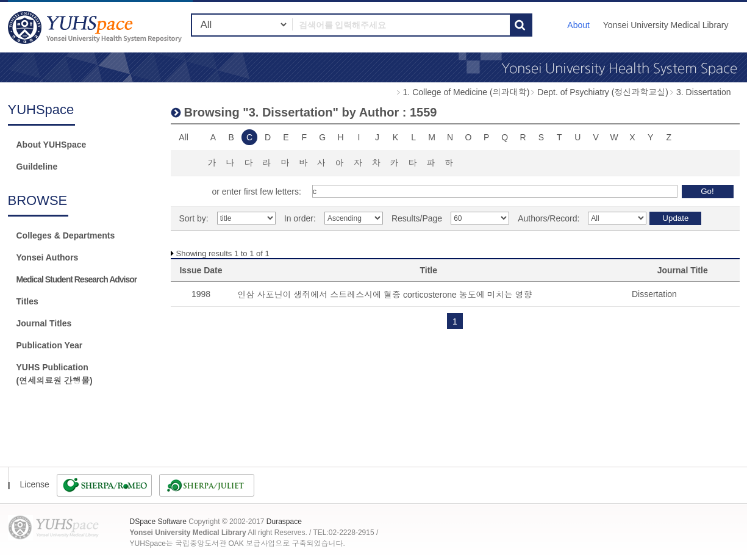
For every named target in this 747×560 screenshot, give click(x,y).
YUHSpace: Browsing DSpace (96, 27)
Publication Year (50, 345)
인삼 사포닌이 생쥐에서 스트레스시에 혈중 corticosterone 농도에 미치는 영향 (385, 295)
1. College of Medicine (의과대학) (466, 92)
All (184, 137)
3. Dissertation (703, 92)
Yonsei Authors (48, 257)
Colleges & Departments (66, 235)
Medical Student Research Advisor (77, 279)
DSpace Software (158, 522)
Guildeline (37, 167)
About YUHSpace (52, 145)
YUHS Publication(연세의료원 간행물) (55, 374)
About (578, 25)
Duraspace (284, 522)
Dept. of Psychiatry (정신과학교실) (603, 92)
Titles (27, 301)
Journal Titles (44, 323)
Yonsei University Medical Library (666, 25)
